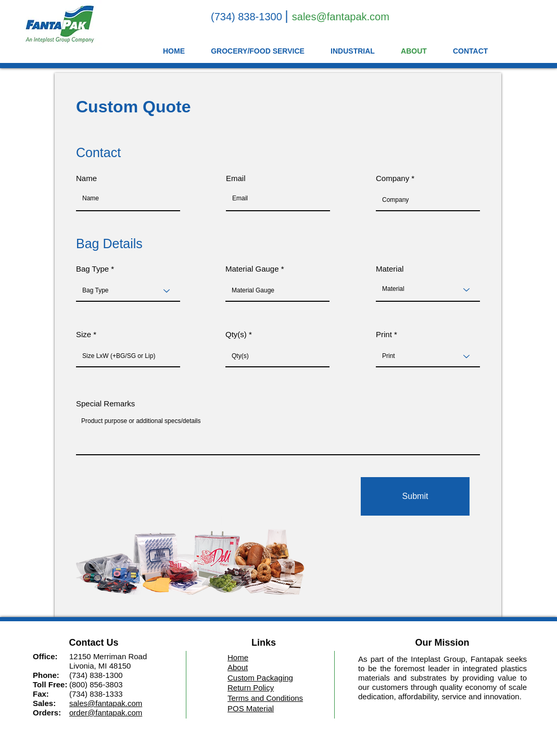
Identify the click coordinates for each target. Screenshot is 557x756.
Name (86, 178)
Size (84, 334)
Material (390, 269)
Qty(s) (236, 334)
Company (393, 178)
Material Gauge (252, 269)
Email (236, 178)
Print (384, 334)
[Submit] (415, 496)
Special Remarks (105, 403)
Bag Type (92, 269)
